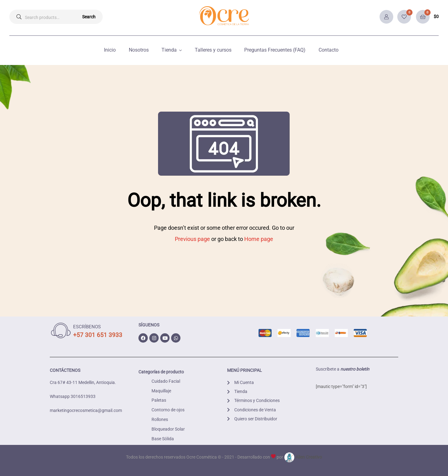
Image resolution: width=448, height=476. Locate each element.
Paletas (159, 400)
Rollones (160, 419)
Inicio (110, 50)
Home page (259, 239)
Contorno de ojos (168, 410)
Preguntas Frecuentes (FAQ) (275, 50)
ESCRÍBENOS (87, 327)
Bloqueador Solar (168, 429)
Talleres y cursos (213, 50)
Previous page (192, 239)
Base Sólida (163, 439)
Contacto (329, 50)
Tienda (169, 50)
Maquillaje (161, 391)
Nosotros (139, 50)
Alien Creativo (303, 457)
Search (89, 17)
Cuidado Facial (166, 381)
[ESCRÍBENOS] (61, 330)
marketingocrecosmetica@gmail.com (86, 410)
